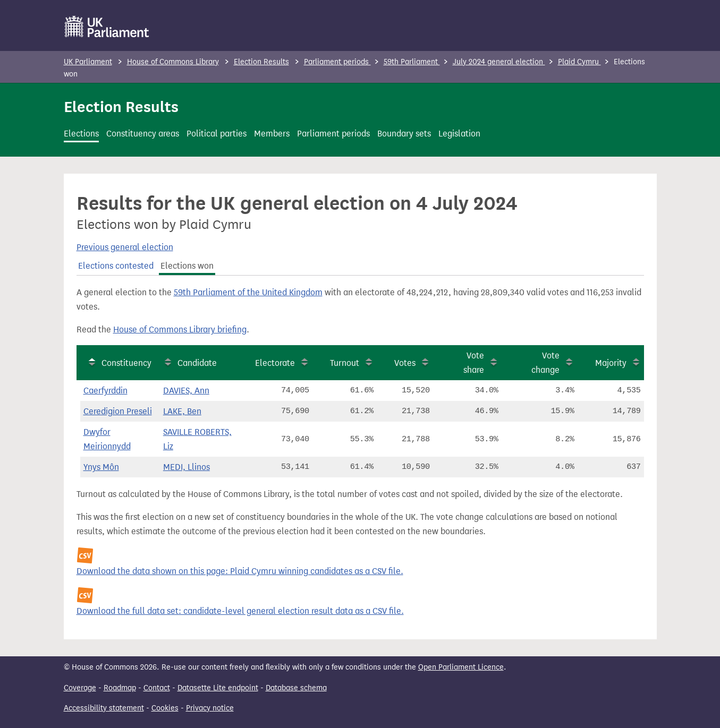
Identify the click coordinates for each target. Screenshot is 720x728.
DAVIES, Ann (186, 391)
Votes (405, 363)
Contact (157, 688)
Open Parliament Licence (461, 667)
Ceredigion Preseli (118, 411)
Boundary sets (404, 134)
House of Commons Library (173, 62)
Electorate (275, 363)
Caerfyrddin (105, 391)
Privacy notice (210, 708)
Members (272, 134)
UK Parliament (88, 62)
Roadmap (120, 688)
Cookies (165, 708)
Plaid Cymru (579, 62)
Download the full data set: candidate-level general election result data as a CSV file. (240, 611)
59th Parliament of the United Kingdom (248, 292)
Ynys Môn (101, 467)
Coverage (80, 688)
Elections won (187, 266)
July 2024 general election (499, 62)
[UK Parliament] (107, 27)
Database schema (296, 688)
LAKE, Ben (182, 411)
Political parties (217, 134)
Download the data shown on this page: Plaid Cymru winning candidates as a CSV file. (240, 571)
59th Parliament (412, 62)
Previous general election (125, 247)
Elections (81, 134)
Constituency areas (143, 134)
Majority (611, 363)
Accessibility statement (104, 708)
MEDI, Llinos (187, 467)
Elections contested (116, 266)
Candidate (197, 363)
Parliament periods (337, 62)
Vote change (545, 363)
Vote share (474, 363)
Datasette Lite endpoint (218, 688)
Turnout (345, 363)
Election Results (261, 62)
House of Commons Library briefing (180, 329)
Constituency (126, 363)
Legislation (459, 134)
